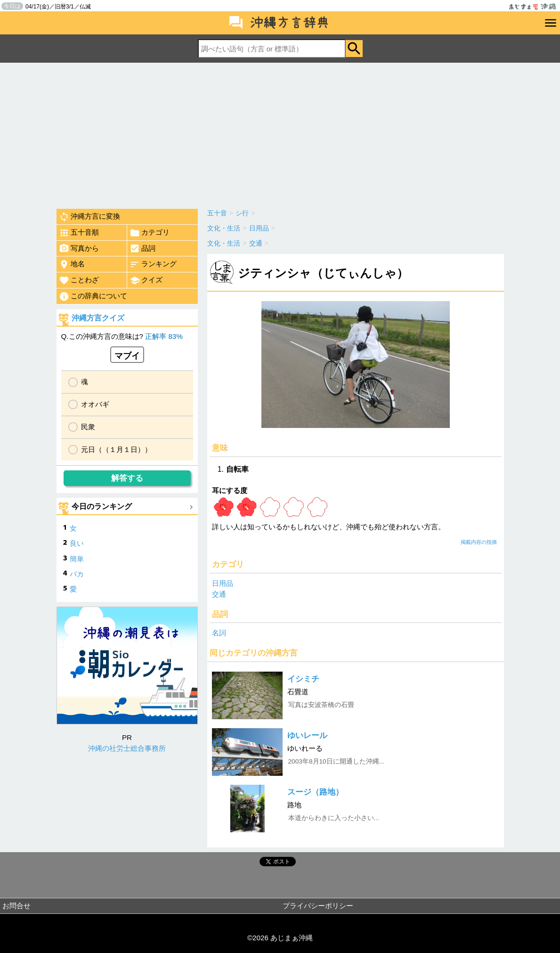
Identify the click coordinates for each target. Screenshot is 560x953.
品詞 (142, 248)
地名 (72, 264)
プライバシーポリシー (318, 906)
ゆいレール (307, 735)
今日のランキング (102, 506)
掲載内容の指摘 (479, 542)
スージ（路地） (315, 792)
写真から (79, 248)
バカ (77, 574)
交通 (219, 594)
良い (77, 543)
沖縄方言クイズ (98, 318)
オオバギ (95, 404)
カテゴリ (150, 233)
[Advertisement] (280, 133)
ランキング (153, 264)
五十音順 (79, 233)
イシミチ (303, 679)
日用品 (223, 583)
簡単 (77, 559)
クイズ (146, 280)
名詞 (219, 633)
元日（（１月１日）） (116, 449)
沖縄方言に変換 (89, 217)
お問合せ (16, 906)
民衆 (88, 427)
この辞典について (93, 296)
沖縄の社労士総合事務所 (127, 748)
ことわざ (79, 280)
